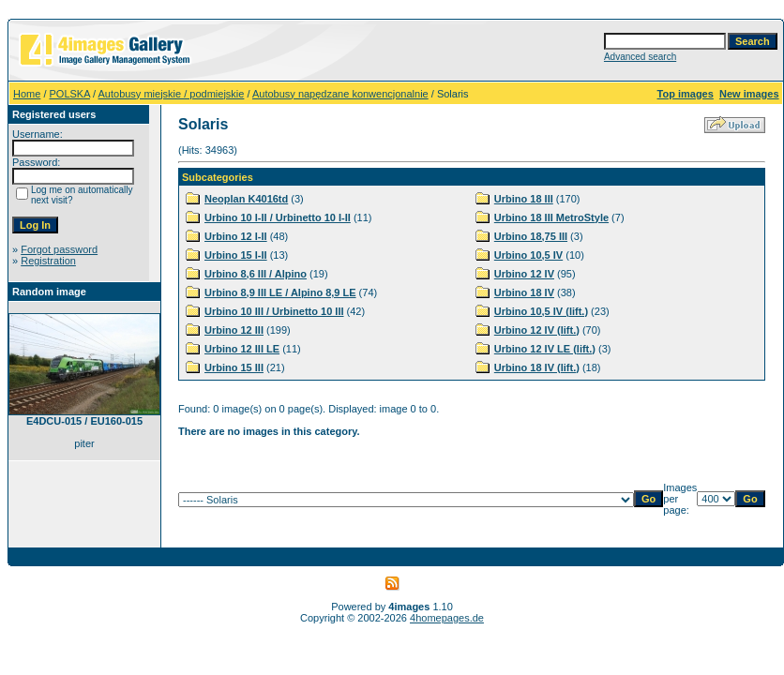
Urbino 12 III (234, 330)
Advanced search (640, 57)
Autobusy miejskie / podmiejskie (172, 94)
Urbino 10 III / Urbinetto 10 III (274, 311)
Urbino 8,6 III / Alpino (256, 274)
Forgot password (59, 249)
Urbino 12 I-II (236, 236)
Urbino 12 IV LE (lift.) (545, 349)
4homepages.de (447, 618)
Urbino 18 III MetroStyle (551, 217)
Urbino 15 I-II (236, 255)
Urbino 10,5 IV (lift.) (541, 311)
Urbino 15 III (234, 367)
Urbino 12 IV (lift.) (537, 330)
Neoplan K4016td (246, 199)
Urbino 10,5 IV (528, 255)
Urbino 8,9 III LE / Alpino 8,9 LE (280, 292)
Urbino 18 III (524, 199)
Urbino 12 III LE (242, 349)
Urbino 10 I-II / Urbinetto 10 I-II (278, 217)
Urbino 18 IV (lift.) (537, 367)
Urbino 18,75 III (531, 236)
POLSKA (70, 94)
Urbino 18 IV (524, 292)
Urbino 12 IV (524, 274)
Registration (48, 261)
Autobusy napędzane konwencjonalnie (340, 94)
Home (27, 94)
